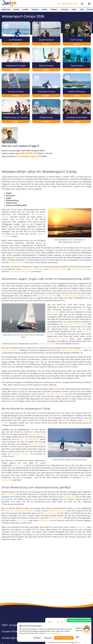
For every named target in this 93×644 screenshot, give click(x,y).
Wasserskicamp (50, 513)
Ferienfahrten (10, 494)
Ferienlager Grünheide (55, 394)
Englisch (35, 9)
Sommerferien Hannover (20, 272)
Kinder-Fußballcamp (28, 511)
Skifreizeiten (81, 527)
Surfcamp (82, 310)
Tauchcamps (18, 465)
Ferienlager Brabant (20, 454)
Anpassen (48, 638)
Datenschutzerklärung (53, 633)
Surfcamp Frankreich (46, 344)
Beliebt (16, 9)
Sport (74, 9)
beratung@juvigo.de (27, 156)
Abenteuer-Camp (11, 511)
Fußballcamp (44, 520)
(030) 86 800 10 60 (68, 4)
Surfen (25, 9)
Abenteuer (6, 9)
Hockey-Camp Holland (57, 339)
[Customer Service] (87, 629)
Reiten (45, 9)
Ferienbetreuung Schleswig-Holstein (76, 296)
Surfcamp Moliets (38, 444)
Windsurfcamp (53, 312)
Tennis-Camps (22, 520)
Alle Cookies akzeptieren (64, 638)
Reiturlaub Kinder (56, 518)
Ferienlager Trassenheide (75, 324)
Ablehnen (37, 638)
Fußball (54, 9)
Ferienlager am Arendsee (71, 350)
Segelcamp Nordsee (37, 434)
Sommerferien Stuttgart (81, 269)
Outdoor (65, 9)
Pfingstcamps (69, 497)
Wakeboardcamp (16, 262)
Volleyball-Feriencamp (57, 511)
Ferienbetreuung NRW (47, 296)
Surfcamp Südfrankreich (29, 439)
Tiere (82, 9)
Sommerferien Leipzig (57, 269)
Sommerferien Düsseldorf (33, 269)
